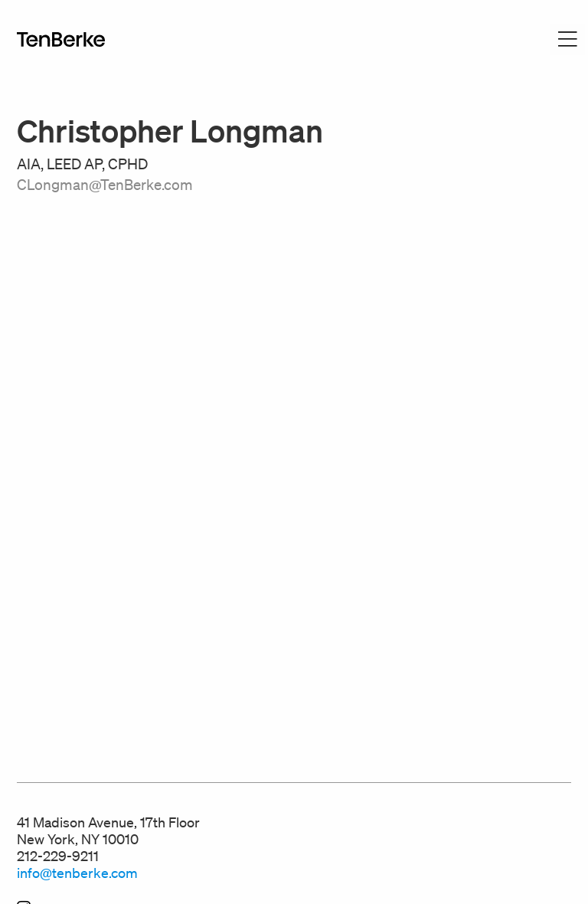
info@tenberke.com (77, 873)
